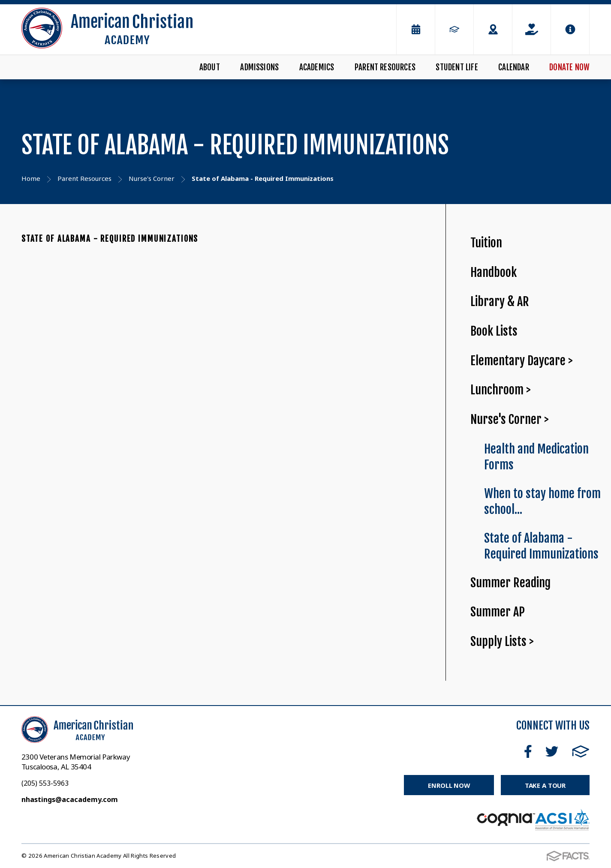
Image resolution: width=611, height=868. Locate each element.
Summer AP (498, 612)
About (210, 67)
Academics (317, 67)
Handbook (494, 272)
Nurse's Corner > (510, 419)
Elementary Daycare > (522, 361)
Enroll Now (449, 785)
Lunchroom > (501, 390)
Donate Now (569, 67)
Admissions (259, 67)
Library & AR (500, 302)
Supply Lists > (502, 641)
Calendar (514, 67)
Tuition (486, 243)
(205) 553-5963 (45, 783)
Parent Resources (385, 67)
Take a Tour (545, 785)
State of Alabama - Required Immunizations (110, 239)
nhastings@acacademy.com (70, 799)
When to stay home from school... (542, 502)
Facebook (528, 751)
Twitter (552, 751)
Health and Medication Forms (536, 457)
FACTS (581, 751)
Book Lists (494, 331)
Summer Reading (510, 583)
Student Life (457, 67)
